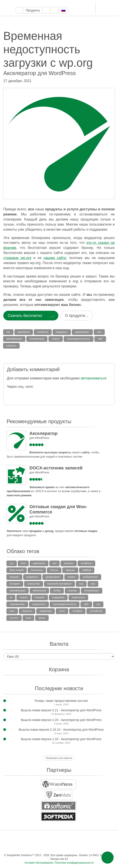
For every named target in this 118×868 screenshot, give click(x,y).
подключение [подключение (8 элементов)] (17, 604)
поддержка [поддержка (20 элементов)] (58, 597)
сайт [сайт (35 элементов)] (86, 604)
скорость (11, 346)
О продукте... (77, 316)
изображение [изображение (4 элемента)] (90, 577)
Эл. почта (76, 846)
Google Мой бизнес (18, 4)
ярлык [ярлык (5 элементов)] (42, 618)
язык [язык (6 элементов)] (29, 618)
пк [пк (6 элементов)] (11, 597)
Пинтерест (43, 4)
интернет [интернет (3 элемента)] (15, 584)
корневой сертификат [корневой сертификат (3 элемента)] (59, 584)
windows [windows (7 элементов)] (69, 563)
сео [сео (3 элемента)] (98, 604)
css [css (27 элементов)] (12, 563)
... (52, 316)
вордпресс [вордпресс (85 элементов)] (32, 577)
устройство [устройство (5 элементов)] (96, 611)
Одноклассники (58, 846)
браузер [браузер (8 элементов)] (70, 570)
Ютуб (33, 4)
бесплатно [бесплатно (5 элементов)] (37, 570)
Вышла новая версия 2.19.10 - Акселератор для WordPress (61, 730)
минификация (14, 339)
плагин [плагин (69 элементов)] (24, 597)
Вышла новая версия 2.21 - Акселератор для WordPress (61, 710)
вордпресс (62, 332)
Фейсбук (23, 4)
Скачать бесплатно (25, 316)
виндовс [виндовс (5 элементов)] (14, 577)
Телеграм (73, 4)
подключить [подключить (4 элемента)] (39, 604)
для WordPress (39, 438)
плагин (56, 339)
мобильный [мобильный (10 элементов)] (39, 590)
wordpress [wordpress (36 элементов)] (87, 563)
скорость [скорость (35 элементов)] (27, 611)
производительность (79, 339)
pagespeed (24, 332)
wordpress (43, 332)
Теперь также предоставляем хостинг (61, 701)
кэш (99, 332)
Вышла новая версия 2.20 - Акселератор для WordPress (61, 720)
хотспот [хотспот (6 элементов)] (14, 618)
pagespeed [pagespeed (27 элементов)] (39, 563)
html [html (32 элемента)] (23, 563)
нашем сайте (55, 258)
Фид (67, 846)
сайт (100, 339)
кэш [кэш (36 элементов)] (81, 584)
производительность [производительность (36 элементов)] (65, 604)
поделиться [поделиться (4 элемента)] (78, 597)
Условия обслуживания (39, 863)
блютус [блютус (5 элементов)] (54, 570)
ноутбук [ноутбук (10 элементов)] (72, 590)
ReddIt (58, 4)
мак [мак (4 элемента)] (93, 584)
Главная (19, 10)
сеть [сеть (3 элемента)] (12, 611)
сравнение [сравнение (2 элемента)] (46, 611)
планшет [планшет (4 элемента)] (40, 597)
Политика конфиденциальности (74, 863)
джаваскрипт (82, 332)
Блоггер (63, 4)
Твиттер (28, 4)
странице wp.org (17, 258)
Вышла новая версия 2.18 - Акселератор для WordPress (61, 739)
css (8, 332)
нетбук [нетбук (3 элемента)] (57, 590)
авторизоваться (93, 378)
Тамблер (48, 4)
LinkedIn (68, 4)
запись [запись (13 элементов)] (71, 577)
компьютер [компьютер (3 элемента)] (33, 584)
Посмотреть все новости (59, 758)
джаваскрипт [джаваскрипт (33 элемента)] (53, 577)
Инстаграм (38, 4)
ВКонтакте (41, 846)
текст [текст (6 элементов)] (62, 611)
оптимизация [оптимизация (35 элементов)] (92, 590)
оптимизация (37, 339)
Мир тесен (50, 846)
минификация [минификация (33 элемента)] (18, 590)
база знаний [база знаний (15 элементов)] (17, 570)
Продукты (33, 10)
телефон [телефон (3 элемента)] (77, 611)
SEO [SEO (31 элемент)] (55, 563)
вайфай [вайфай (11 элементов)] (87, 570)
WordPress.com (53, 4)
